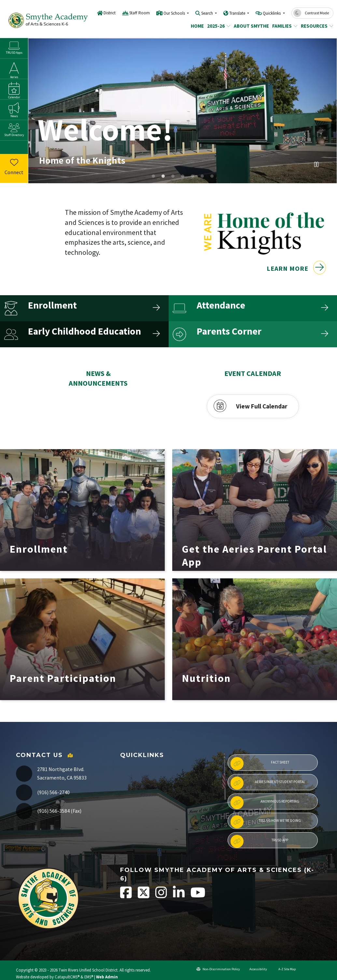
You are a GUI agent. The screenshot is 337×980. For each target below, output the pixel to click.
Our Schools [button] (175, 13)
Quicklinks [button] (272, 13)
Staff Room (140, 13)
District (110, 13)
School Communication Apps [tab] (183, 176)
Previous (304, 166)
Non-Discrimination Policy (218, 969)
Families (283, 26)
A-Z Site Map (284, 969)
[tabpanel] (183, 111)
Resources (315, 26)
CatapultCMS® (67, 977)
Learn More (296, 278)
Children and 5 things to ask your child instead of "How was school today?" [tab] (192, 176)
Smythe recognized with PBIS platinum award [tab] (173, 176)
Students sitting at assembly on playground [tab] (153, 176)
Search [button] (208, 13)
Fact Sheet (260, 764)
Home (197, 26)
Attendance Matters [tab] (202, 176)
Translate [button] (238, 13)
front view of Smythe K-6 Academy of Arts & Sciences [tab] (163, 176)
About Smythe (249, 26)
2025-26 (218, 26)
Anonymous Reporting (265, 803)
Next (329, 166)
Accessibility (256, 969)
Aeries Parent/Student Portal (268, 783)
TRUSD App (259, 841)
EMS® (89, 977)
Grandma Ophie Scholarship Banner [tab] (212, 176)
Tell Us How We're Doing (266, 822)
